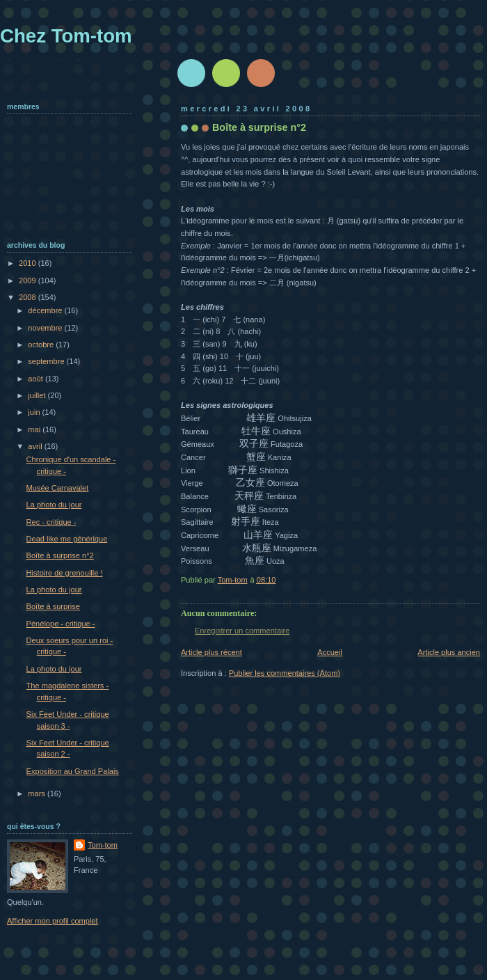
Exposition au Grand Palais (73, 771)
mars (38, 793)
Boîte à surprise (53, 606)
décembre (46, 310)
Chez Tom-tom (66, 36)
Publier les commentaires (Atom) (285, 673)
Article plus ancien (449, 652)
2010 (29, 263)
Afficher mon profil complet (53, 921)
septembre (47, 361)
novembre (46, 328)
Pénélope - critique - (61, 624)
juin (35, 412)
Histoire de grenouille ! (65, 573)
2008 (29, 297)
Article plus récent (211, 652)
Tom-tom (103, 845)
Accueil (330, 652)
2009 (29, 280)
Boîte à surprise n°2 (60, 555)
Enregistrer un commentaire (242, 631)
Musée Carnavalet (58, 488)
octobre (42, 345)
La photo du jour (54, 505)
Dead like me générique (67, 539)
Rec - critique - (51, 522)
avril (36, 446)
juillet (38, 395)
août (37, 379)
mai (35, 429)
